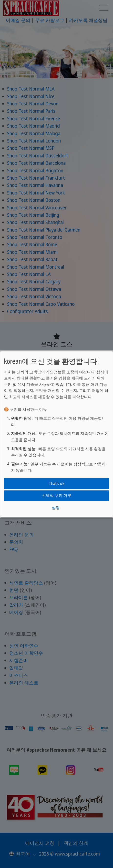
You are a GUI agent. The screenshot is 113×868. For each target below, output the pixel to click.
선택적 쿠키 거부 (57, 496)
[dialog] (56, 434)
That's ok (56, 483)
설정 (56, 508)
